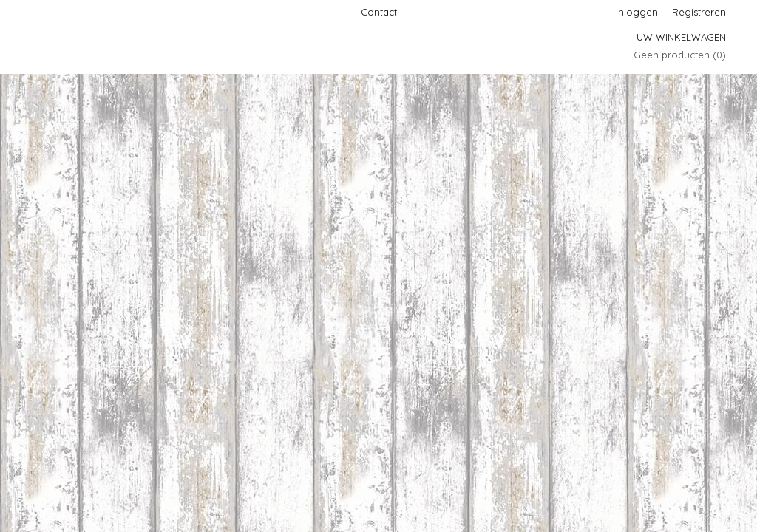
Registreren (699, 12)
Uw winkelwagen (681, 37)
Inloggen (637, 12)
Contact (379, 12)
